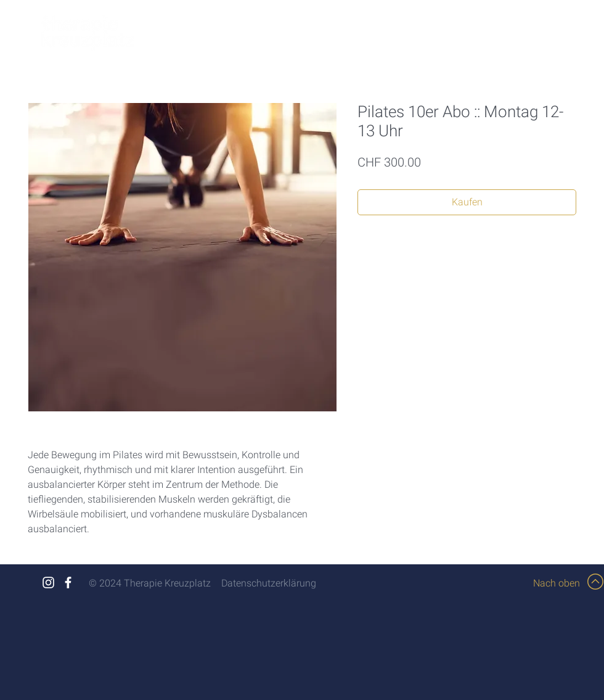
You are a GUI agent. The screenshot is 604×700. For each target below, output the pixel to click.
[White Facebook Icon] (68, 583)
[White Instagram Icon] (48, 583)
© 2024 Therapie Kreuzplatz (150, 583)
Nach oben (557, 583)
